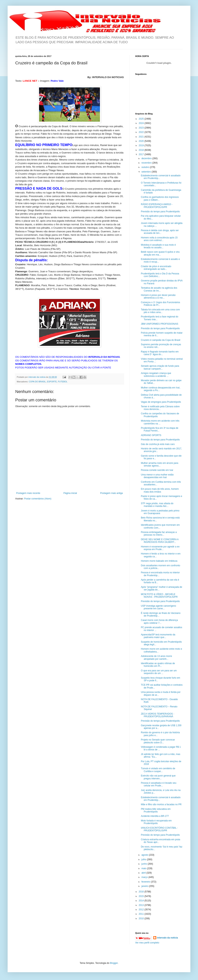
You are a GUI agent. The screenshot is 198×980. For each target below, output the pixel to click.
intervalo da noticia (37, 377)
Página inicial (70, 493)
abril (144, 873)
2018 (142, 150)
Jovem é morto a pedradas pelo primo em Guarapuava (160, 512)
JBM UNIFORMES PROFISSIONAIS (160, 324)
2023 (142, 128)
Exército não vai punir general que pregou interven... (158, 777)
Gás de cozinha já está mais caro (158, 444)
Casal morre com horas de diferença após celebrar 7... (159, 621)
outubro (146, 167)
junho (145, 864)
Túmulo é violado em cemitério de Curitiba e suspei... (158, 770)
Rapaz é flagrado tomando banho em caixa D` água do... (160, 353)
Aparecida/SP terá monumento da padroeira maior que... (158, 636)
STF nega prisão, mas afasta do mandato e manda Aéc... (157, 505)
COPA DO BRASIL (37, 382)
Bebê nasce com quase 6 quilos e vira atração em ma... (160, 253)
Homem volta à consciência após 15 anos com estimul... (159, 239)
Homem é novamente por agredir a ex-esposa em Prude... (160, 548)
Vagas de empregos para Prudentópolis (161, 402)
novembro (147, 163)
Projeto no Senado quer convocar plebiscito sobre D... (158, 741)
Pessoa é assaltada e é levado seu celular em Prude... (159, 784)
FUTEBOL (63, 382)
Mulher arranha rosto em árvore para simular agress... (160, 464)
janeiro (145, 886)
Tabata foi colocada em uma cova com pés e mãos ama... (160, 311)
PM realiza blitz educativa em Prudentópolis (156, 810)
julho (144, 859)
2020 (142, 141)
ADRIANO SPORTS (151, 435)
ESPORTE (52, 382)
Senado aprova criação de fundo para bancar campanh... (160, 367)
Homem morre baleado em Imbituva (159, 561)
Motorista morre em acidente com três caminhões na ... (160, 422)
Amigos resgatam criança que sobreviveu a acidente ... (156, 375)
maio (144, 868)
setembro (147, 172)
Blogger (114, 963)
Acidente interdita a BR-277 (155, 816)
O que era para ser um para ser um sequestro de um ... (159, 672)
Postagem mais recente (28, 493)
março (145, 877)
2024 (142, 123)
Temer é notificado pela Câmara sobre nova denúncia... (160, 408)
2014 (142, 901)
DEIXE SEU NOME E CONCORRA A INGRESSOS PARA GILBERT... (160, 541)
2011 (142, 914)
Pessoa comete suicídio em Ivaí (157, 470)
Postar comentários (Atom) (38, 499)
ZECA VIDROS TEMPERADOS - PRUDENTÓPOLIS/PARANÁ (158, 715)
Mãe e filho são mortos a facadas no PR (161, 804)
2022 (142, 132)
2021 (142, 137)
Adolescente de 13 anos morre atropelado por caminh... (156, 657)
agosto (145, 855)
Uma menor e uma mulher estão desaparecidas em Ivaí (157, 476)
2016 (142, 892)
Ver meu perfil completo (147, 943)
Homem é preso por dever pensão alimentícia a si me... (158, 296)
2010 (142, 919)
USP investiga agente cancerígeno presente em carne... (158, 607)
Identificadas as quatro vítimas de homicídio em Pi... (158, 665)
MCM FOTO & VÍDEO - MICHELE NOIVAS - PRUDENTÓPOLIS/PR (159, 596)
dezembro (147, 158)
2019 (142, 145)
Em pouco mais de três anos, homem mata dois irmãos (160, 490)
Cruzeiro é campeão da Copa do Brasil (161, 340)
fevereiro (146, 882)
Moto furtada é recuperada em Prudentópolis (156, 822)
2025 (142, 119)
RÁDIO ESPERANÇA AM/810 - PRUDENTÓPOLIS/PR (157, 206)
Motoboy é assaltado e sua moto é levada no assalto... (158, 246)
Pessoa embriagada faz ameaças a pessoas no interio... (159, 534)
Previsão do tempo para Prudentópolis (160, 212)
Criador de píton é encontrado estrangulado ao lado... (156, 268)
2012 (142, 910)
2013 (142, 905)
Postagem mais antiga (111, 493)
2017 (142, 154)
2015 (142, 896)
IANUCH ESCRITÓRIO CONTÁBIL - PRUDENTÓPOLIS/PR (159, 829)
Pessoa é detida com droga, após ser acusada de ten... (160, 232)
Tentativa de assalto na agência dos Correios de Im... (159, 289)
